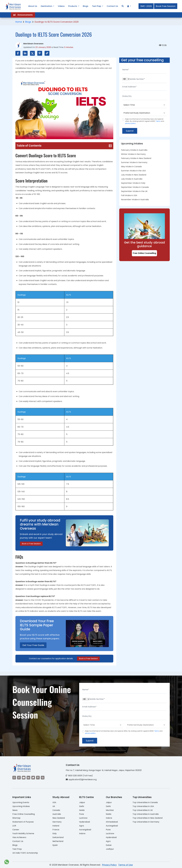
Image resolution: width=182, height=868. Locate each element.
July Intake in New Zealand (134, 175)
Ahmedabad (112, 822)
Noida (82, 810)
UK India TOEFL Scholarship (25, 853)
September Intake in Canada (135, 187)
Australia (57, 814)
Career (16, 830)
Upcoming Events (21, 802)
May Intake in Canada (131, 167)
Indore (82, 833)
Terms (158, 121)
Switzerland (58, 837)
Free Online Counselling (144, 253)
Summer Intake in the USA (133, 171)
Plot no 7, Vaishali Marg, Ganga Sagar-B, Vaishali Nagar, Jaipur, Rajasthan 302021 (104, 770)
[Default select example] (144, 105)
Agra (81, 826)
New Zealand (59, 818)
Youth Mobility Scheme (23, 833)
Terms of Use (125, 865)
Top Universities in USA (143, 806)
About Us (33, 6)
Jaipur (82, 802)
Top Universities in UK (143, 810)
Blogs (28, 22)
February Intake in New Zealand (136, 158)
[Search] (123, 6)
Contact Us (18, 841)
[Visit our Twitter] (33, 778)
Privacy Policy (109, 865)
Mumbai (110, 810)
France (56, 830)
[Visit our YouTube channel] (24, 778)
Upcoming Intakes (21, 806)
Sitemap (16, 818)
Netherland (58, 841)
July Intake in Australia (132, 179)
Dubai (109, 845)
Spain (55, 845)
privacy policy (130, 123)
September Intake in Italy (133, 183)
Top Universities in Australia (146, 814)
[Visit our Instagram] (14, 778)
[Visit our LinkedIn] (28, 778)
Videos (61, 6)
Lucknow (83, 818)
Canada (56, 810)
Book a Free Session (31, 544)
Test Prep (17, 849)
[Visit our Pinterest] (38, 778)
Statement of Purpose (23, 822)
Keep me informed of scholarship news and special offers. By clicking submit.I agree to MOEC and (145, 121)
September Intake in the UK (134, 191)
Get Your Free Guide (33, 645)
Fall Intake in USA (129, 195)
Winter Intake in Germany (133, 154)
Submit (130, 131)
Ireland (56, 826)
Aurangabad (85, 830)
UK (54, 806)
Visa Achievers (19, 837)
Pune (82, 814)
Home (19, 22)
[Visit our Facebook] (19, 778)
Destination (47, 6)
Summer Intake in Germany (134, 162)
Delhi (82, 806)
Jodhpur (110, 849)
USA (54, 802)
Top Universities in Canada (145, 802)
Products (73, 6)
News (15, 810)
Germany (57, 822)
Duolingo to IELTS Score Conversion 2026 (57, 22)
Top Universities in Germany (146, 822)
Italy (55, 833)
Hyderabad (85, 822)
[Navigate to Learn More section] (128, 6)
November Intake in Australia (135, 200)
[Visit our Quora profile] (43, 778)
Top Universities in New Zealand (148, 818)
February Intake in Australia (134, 150)
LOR (14, 826)
